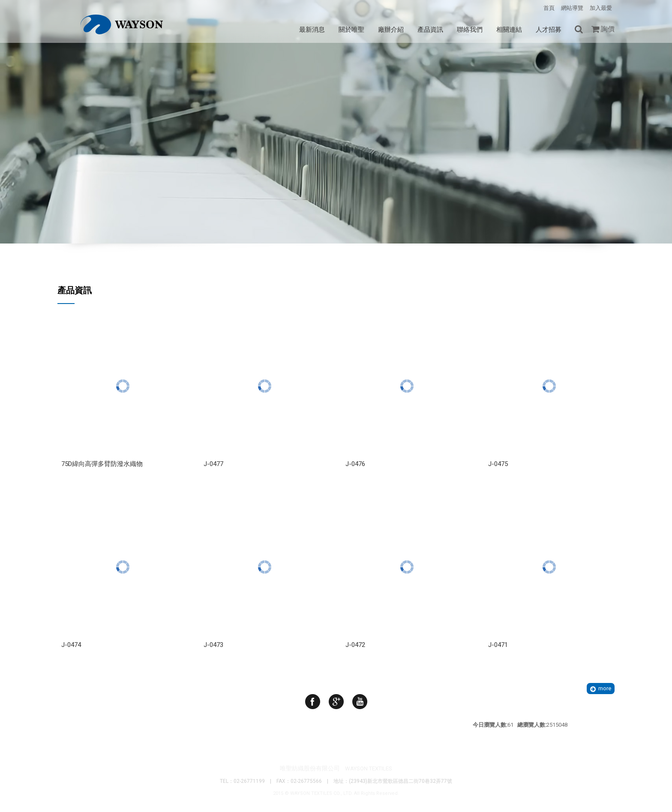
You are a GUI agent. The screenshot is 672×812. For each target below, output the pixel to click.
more (605, 688)
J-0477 (213, 464)
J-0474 (71, 645)
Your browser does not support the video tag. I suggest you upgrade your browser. (336, 189)
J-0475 (498, 464)
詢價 (608, 29)
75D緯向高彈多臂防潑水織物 (102, 464)
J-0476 (355, 464)
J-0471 (498, 645)
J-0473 (213, 645)
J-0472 (355, 645)
